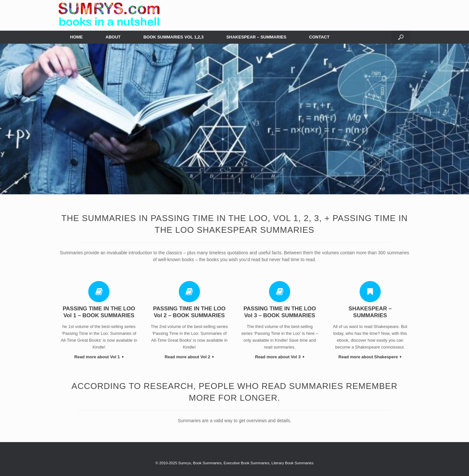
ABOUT (113, 37)
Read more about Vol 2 (189, 357)
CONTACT (319, 37)
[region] (234, 119)
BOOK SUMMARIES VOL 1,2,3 (173, 37)
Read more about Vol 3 (280, 357)
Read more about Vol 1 (99, 357)
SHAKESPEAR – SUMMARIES (256, 37)
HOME (76, 37)
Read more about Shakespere (370, 357)
